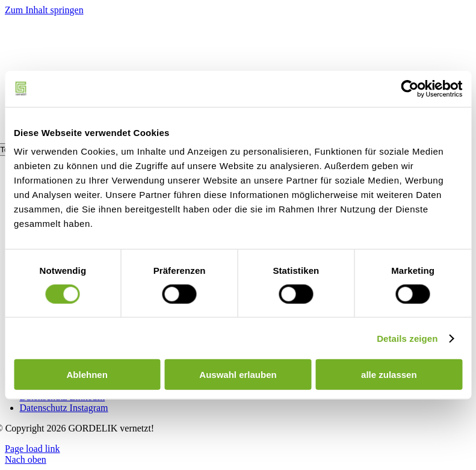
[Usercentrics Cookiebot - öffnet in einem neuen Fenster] (410, 88)
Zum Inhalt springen (44, 10)
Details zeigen (407, 338)
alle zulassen (389, 375)
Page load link (32, 449)
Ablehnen (87, 375)
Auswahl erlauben (238, 375)
